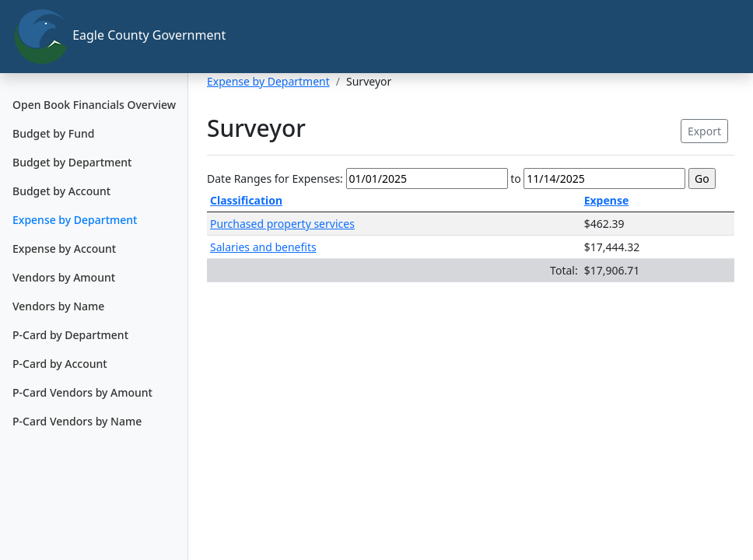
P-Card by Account (60, 364)
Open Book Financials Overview (94, 105)
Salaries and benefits (263, 247)
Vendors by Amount (64, 277)
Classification (246, 200)
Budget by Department (72, 162)
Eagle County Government (100, 37)
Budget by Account (61, 191)
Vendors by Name (58, 306)
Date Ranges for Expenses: (275, 178)
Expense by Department (75, 220)
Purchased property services (282, 224)
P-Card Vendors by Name (77, 421)
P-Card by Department (70, 335)
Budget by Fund (53, 133)
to (516, 178)
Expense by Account (64, 248)
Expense (607, 200)
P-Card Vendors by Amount (82, 392)
